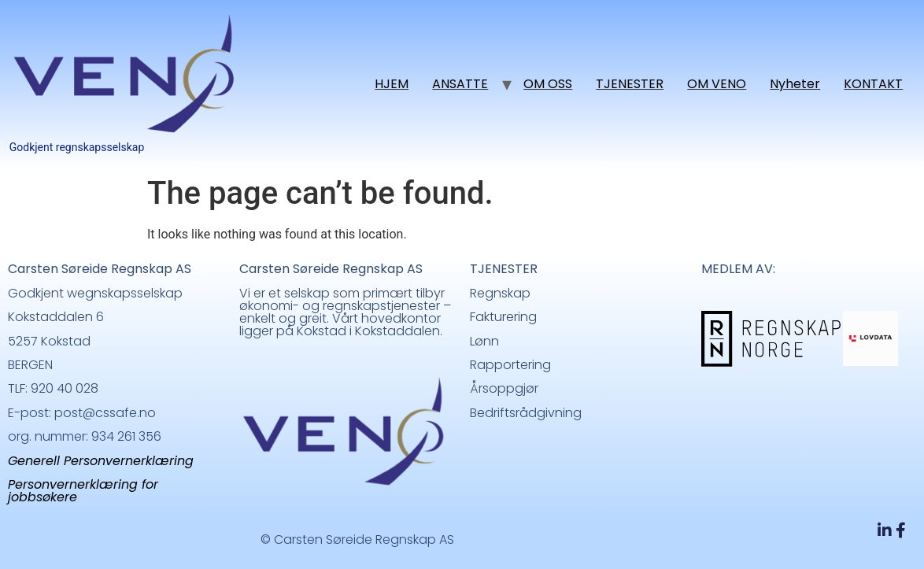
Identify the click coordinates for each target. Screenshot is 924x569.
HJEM (392, 84)
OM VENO (717, 84)
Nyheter (795, 84)
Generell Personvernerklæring (101, 461)
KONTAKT (873, 84)
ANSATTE (460, 84)
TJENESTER (630, 84)
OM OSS (548, 84)
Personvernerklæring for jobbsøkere (83, 491)
